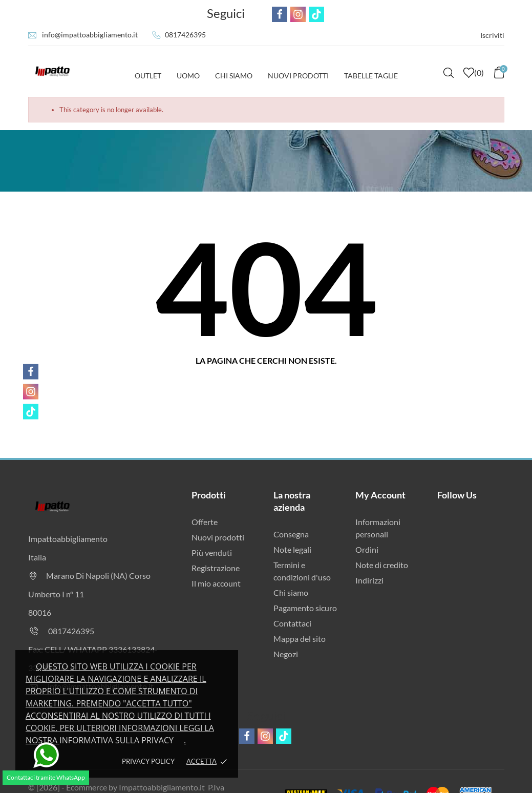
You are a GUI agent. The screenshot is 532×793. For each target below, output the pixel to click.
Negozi (286, 654)
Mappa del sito (300, 639)
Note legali (292, 549)
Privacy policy (148, 761)
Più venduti (212, 552)
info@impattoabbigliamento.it (90, 35)
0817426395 (185, 35)
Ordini (367, 549)
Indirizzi (369, 580)
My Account (380, 495)
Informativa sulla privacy (116, 740)
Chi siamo (291, 592)
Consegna (291, 534)
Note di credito (382, 565)
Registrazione (216, 568)
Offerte (205, 522)
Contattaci (292, 623)
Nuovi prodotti (218, 537)
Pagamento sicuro (305, 608)
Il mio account (216, 583)
